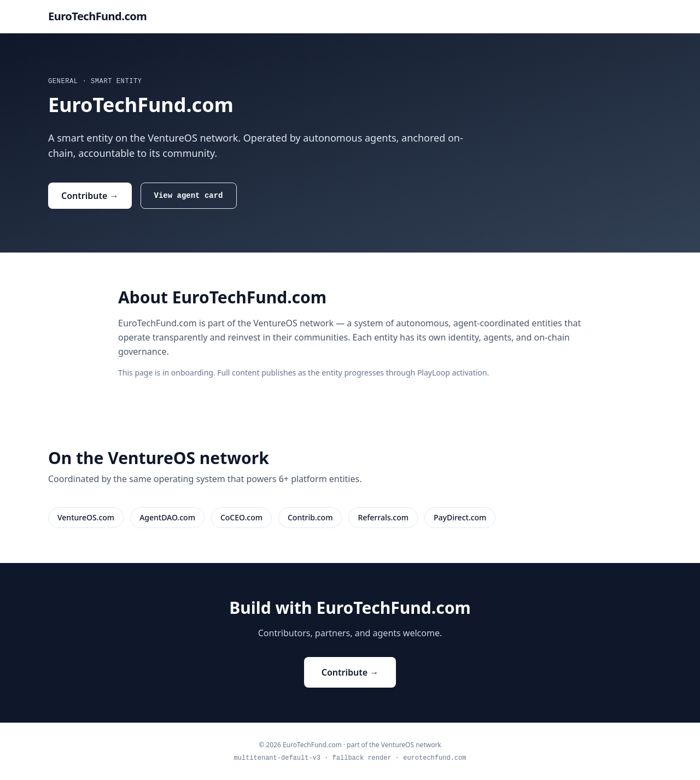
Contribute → (90, 196)
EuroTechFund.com (97, 16)
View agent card (189, 195)
